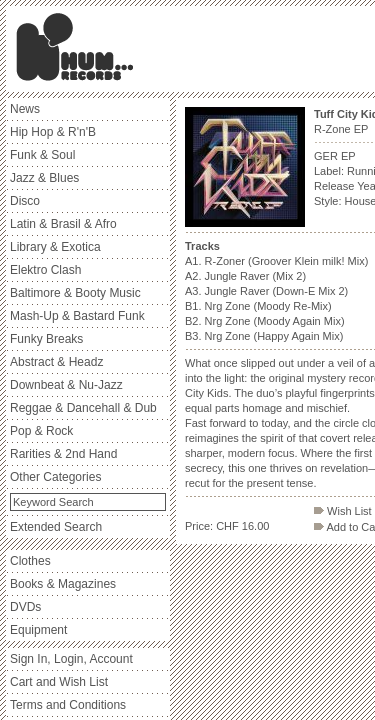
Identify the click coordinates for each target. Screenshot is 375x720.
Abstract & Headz (56, 362)
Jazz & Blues (44, 178)
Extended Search (56, 527)
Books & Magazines (63, 584)
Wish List (343, 511)
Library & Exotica (55, 247)
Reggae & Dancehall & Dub (83, 408)
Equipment (38, 630)
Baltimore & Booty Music (75, 293)
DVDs (25, 607)
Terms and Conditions (68, 705)
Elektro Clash (45, 270)
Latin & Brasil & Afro (63, 224)
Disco (25, 201)
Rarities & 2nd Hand (63, 454)
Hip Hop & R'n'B (53, 132)
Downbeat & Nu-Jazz (66, 385)
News (25, 109)
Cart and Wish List (59, 682)
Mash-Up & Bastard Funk (77, 316)
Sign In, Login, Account (71, 659)
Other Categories (55, 477)
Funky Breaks (46, 339)
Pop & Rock (41, 431)
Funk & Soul (42, 155)
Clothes (30, 561)
